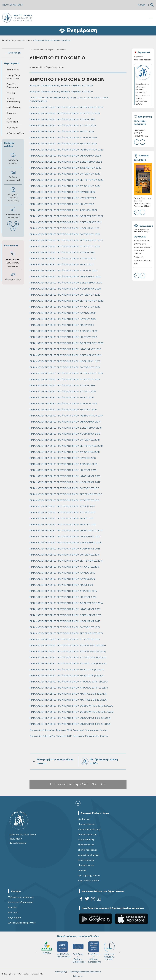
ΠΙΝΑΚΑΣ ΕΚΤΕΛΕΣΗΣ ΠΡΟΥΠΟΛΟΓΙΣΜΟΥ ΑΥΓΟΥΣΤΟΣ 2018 (65, 452)
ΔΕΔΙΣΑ (47, 948)
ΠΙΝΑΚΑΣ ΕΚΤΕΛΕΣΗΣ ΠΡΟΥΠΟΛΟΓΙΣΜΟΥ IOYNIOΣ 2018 (63, 458)
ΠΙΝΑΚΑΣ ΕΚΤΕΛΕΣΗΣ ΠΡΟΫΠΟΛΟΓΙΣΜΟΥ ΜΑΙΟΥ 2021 (61, 265)
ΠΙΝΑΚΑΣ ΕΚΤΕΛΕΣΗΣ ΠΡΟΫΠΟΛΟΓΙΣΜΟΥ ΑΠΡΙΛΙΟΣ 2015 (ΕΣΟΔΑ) (69, 682)
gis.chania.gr (84, 819)
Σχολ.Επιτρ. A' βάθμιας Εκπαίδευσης (79, 952)
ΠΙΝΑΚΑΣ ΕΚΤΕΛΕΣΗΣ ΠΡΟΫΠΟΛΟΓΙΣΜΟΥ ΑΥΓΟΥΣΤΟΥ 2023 (65, 114)
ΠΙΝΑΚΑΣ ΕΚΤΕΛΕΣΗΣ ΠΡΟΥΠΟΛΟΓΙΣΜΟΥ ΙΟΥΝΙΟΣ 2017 (62, 513)
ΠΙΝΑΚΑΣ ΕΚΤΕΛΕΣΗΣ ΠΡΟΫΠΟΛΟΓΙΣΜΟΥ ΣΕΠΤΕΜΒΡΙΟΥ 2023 (66, 108)
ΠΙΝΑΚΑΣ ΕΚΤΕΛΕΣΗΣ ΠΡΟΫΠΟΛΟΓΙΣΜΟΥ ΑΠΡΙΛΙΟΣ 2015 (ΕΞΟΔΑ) (69, 688)
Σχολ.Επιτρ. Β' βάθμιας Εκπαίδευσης (95, 952)
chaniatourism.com (88, 835)
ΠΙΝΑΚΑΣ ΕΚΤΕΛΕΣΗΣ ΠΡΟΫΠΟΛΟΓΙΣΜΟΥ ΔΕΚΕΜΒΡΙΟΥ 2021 (65, 222)
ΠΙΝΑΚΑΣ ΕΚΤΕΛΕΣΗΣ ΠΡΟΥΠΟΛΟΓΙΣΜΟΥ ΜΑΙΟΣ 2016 (61, 585)
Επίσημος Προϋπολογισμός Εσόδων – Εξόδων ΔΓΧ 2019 (61, 92)
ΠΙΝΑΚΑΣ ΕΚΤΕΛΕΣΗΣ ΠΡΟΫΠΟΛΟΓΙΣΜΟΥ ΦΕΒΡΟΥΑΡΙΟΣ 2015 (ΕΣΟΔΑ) (72, 706)
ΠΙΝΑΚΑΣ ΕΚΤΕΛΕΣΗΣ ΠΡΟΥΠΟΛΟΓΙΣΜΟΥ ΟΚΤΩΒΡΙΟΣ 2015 (65, 627)
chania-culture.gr (87, 824)
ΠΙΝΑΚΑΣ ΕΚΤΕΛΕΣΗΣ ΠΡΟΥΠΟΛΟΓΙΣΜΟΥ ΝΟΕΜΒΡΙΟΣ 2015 (65, 621)
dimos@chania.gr (13, 279)
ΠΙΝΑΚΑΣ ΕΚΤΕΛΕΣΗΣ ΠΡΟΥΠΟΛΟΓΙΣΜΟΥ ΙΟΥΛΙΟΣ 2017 (62, 506)
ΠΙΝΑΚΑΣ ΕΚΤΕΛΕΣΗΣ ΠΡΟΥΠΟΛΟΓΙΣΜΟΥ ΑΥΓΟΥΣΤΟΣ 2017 (64, 500)
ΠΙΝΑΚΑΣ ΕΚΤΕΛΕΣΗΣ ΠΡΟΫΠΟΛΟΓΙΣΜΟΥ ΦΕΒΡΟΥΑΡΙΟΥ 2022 (66, 216)
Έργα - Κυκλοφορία (12, 120)
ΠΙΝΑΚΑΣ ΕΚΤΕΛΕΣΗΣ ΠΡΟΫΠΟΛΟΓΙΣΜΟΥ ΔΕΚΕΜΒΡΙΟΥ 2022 (66, 162)
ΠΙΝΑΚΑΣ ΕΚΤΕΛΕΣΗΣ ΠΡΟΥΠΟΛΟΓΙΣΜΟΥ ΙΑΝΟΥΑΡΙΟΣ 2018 (65, 476)
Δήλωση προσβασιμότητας (22, 923)
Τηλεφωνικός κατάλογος (21, 897)
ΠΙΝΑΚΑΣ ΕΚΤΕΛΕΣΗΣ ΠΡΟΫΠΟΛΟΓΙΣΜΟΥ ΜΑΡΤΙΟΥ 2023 (63, 144)
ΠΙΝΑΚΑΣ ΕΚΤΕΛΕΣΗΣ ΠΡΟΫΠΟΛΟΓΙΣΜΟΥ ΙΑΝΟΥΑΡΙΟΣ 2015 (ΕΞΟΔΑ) (70, 724)
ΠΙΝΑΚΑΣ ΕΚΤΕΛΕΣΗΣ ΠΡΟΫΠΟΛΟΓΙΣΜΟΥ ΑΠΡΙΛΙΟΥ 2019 (63, 404)
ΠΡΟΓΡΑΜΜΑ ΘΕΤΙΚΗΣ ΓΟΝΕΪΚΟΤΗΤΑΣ (141, 133)
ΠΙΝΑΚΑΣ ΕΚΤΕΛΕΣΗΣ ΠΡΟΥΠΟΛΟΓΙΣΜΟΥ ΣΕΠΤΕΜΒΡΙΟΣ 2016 (66, 561)
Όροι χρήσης (61, 972)
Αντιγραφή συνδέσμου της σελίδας (13, 194)
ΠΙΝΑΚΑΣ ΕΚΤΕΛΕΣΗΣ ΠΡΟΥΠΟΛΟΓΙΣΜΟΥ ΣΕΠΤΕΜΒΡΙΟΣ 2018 (66, 446)
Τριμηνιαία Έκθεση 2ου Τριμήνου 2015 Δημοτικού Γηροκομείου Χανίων (69, 736)
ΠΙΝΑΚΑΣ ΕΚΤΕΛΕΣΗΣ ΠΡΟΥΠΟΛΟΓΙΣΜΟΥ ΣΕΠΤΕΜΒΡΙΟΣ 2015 (66, 633)
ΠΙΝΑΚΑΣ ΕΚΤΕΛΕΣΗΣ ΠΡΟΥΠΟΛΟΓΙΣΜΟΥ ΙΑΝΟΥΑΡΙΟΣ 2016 (65, 609)
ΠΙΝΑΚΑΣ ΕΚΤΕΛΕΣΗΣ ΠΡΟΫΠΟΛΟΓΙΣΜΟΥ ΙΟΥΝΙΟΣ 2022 (63, 198)
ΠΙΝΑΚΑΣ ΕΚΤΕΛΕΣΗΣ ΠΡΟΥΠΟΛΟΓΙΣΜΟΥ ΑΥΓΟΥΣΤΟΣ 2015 (65, 639)
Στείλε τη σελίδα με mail (13, 176)
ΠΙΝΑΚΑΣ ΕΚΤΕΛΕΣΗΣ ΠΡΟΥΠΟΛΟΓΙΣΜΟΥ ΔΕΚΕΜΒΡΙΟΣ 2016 (65, 543)
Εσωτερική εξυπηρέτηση (21, 902)
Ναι (94, 784)
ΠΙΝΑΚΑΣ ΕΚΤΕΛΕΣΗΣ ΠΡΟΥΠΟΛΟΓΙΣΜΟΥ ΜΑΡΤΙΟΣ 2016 (63, 597)
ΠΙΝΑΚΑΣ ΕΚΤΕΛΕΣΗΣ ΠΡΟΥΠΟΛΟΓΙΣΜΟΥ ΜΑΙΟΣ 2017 (61, 519)
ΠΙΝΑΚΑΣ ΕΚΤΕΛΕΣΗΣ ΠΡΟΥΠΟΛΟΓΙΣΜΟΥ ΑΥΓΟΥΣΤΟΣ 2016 (65, 567)
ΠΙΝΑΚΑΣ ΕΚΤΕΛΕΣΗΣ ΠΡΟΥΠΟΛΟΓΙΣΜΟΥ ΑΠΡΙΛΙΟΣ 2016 (63, 591)
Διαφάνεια (28, 40)
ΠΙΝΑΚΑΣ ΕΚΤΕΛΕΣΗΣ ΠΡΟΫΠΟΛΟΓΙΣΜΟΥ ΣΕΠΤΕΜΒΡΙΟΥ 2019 (66, 373)
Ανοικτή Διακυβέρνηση (13, 100)
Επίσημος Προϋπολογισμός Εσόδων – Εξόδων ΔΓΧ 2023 (61, 86)
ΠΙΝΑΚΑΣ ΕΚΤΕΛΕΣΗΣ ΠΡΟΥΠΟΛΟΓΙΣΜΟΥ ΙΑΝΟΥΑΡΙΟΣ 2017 (65, 537)
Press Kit (11, 93)
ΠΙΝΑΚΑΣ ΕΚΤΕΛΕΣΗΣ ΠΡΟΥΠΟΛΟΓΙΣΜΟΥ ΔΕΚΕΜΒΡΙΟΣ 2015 (65, 615)
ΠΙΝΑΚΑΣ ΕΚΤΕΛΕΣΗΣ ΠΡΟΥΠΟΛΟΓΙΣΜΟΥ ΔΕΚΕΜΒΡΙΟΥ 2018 (66, 428)
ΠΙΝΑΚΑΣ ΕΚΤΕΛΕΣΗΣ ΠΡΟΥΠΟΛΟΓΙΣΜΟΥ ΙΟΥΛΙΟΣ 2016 (62, 573)
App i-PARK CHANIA (88, 881)
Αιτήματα (142, 5)
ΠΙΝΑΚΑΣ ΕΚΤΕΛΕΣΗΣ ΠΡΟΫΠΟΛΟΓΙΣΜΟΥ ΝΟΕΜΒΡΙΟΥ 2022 (65, 168)
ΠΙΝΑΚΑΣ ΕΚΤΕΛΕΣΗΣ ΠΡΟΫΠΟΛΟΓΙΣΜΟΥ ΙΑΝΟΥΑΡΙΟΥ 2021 (65, 277)
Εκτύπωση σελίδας (13, 158)
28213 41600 (13, 260)
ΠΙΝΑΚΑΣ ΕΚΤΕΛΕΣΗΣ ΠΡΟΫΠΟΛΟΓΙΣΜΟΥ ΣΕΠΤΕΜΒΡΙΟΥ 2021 (66, 240)
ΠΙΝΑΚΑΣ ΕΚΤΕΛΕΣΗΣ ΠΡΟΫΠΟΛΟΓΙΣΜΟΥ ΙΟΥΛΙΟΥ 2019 (62, 386)
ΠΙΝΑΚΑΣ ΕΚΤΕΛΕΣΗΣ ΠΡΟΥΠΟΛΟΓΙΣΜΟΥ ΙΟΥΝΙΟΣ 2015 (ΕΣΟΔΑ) (68, 658)
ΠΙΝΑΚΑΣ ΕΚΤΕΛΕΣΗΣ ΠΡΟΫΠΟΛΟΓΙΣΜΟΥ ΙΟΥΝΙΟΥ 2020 (63, 319)
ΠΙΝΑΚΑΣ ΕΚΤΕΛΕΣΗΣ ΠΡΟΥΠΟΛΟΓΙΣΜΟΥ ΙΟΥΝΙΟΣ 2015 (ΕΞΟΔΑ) (68, 664)
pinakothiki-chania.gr (89, 855)
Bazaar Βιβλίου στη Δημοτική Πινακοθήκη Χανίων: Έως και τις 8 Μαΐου (142, 202)
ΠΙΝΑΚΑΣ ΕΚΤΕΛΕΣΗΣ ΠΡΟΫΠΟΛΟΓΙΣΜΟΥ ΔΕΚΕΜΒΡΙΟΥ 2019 (66, 355)
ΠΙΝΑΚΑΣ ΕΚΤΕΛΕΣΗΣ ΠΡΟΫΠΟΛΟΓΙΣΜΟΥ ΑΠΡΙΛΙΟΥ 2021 (63, 271)
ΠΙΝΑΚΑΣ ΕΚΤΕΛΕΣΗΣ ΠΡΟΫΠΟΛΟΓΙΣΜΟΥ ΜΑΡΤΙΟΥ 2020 (63, 337)
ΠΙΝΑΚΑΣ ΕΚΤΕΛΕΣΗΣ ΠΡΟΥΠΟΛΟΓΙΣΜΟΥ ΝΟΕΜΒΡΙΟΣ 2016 (65, 549)
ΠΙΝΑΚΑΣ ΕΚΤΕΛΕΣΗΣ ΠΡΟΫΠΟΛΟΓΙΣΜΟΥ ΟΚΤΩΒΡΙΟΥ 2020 (65, 295)
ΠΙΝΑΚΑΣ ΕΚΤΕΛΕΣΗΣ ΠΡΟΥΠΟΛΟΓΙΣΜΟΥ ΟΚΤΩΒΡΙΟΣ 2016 (65, 555)
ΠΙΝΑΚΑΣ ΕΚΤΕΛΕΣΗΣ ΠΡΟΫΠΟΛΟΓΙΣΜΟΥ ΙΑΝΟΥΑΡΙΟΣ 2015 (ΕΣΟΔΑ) (70, 718)
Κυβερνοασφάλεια (14, 133)
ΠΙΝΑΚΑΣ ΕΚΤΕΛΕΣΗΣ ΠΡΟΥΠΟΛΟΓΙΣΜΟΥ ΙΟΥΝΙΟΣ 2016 (63, 579)
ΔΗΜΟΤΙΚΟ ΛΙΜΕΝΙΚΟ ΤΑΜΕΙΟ (110, 951)
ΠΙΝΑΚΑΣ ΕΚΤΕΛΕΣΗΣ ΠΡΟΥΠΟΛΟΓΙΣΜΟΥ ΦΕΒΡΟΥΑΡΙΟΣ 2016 (66, 603)
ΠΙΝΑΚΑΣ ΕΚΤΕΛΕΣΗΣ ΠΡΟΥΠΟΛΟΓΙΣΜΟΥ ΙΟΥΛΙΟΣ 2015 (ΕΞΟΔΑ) (68, 652)
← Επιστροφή (13, 53)
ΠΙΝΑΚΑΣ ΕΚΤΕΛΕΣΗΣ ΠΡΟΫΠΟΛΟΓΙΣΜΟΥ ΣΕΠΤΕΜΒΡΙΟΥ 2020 (66, 301)
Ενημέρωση (16, 40)
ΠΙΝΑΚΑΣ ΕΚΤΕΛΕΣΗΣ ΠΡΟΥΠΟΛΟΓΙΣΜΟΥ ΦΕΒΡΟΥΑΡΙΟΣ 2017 (66, 531)
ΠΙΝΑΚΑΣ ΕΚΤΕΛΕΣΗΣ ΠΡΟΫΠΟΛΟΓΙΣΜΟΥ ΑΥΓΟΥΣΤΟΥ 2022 (65, 186)
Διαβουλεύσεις (14, 107)
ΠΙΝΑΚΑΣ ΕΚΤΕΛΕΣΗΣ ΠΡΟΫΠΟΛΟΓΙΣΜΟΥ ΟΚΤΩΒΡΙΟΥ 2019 (65, 367)
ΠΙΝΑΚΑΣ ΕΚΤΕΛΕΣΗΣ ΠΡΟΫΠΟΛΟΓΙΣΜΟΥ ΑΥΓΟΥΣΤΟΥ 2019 (65, 380)
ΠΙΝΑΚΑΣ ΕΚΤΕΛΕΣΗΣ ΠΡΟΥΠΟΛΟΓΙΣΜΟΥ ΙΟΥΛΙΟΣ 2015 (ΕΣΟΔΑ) (68, 646)
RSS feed (13, 913)
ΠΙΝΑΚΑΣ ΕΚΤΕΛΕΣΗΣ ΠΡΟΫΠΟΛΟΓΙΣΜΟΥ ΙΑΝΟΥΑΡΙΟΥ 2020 (65, 349)
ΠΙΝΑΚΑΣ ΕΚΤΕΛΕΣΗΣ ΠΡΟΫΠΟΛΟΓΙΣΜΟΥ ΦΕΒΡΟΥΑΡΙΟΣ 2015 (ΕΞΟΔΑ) (72, 712)
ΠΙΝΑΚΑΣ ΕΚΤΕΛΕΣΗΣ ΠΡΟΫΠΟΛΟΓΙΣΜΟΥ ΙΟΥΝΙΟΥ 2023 (63, 126)
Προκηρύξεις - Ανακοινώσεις (13, 77)
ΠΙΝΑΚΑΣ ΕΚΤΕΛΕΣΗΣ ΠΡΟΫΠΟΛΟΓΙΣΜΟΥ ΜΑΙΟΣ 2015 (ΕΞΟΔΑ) (67, 676)
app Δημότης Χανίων (89, 876)
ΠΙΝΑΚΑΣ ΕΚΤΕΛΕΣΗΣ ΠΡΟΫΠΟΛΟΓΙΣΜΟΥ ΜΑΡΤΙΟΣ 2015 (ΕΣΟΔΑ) (68, 694)
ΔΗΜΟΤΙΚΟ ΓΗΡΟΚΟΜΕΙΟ (64, 950)
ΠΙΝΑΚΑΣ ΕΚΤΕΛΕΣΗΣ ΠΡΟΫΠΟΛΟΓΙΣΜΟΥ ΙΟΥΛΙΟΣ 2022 (62, 192)
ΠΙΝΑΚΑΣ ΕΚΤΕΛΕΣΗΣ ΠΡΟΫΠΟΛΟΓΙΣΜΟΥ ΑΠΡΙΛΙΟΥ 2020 (64, 331)
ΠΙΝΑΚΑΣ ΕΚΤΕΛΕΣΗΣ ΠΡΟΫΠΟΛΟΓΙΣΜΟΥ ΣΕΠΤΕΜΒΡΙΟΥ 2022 (66, 180)
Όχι (103, 784)
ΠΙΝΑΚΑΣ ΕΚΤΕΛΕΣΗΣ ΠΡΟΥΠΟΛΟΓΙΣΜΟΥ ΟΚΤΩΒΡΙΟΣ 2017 (64, 488)
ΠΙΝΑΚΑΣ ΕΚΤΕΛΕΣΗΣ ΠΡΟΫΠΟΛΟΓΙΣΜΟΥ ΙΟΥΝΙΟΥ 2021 (63, 259)
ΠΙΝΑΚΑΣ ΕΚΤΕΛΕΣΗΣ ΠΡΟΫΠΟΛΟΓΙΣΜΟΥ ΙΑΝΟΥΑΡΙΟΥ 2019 (65, 422)
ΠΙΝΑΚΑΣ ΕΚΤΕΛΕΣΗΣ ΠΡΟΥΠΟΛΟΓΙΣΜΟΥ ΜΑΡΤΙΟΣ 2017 (63, 525)
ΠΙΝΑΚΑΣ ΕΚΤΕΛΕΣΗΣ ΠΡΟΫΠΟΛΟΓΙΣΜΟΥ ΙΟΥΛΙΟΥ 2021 (62, 253)
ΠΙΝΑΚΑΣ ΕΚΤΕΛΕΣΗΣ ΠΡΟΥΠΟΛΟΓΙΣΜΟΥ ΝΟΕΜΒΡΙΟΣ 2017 (65, 482)
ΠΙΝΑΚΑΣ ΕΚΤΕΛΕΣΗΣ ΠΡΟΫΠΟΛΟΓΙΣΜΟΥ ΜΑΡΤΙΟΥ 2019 (63, 410)
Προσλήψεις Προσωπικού (12, 86)
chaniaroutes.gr (86, 845)
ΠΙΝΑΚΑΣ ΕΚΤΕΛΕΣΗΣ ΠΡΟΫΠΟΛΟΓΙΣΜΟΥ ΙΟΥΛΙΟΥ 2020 (63, 313)
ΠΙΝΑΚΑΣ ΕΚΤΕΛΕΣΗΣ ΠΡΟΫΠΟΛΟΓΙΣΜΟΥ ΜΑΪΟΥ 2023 (62, 132)
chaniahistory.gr (86, 865)
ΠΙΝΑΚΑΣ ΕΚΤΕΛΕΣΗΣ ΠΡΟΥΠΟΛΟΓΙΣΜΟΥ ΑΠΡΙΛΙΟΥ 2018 (63, 464)
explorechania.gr (87, 840)
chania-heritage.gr (88, 850)
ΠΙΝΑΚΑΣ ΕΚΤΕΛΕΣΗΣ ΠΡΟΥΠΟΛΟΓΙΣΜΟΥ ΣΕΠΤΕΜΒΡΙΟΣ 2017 (66, 494)
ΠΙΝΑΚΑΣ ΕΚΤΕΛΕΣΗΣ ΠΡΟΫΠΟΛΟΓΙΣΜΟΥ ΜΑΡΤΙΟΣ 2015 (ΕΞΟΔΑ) (68, 700)
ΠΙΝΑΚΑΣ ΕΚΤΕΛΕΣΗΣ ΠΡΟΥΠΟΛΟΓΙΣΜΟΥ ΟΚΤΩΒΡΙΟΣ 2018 (65, 440)
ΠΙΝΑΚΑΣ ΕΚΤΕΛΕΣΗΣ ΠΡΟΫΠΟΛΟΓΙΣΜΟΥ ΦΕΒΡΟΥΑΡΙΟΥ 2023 (66, 150)
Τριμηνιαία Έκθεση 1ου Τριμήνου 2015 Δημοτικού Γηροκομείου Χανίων (69, 730)
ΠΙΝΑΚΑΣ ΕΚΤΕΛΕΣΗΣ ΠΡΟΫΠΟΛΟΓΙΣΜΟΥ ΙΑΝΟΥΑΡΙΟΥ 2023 (65, 156)
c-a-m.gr (82, 870)
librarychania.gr (86, 860)
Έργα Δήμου (12, 128)
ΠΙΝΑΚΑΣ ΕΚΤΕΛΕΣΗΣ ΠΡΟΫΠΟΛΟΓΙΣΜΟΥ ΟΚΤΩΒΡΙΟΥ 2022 (65, 174)
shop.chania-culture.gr (89, 829)
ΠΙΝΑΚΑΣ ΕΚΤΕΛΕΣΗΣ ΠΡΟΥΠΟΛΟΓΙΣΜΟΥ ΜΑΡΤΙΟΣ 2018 (63, 470)
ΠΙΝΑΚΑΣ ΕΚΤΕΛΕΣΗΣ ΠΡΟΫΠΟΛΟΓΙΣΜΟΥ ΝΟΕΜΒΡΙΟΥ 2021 (65, 228)
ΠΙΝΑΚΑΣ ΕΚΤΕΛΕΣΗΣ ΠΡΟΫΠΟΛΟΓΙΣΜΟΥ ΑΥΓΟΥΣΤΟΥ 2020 (65, 307)
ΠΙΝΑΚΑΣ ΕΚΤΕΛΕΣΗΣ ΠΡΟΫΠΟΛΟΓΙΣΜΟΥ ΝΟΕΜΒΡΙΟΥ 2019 (65, 361)
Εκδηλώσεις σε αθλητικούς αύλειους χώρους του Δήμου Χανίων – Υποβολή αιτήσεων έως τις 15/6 (143, 252)
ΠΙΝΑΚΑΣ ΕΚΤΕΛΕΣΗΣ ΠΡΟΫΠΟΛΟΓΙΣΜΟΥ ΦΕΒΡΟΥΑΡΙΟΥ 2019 (66, 416)
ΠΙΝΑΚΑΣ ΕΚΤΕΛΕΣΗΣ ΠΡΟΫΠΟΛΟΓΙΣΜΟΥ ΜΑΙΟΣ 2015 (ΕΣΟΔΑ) (67, 670)
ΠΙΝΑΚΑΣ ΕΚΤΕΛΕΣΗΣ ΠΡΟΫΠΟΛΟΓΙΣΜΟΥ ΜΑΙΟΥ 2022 (62, 204)
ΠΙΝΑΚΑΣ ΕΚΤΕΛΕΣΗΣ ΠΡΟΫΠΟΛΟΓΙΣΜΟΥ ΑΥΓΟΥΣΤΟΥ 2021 (65, 247)
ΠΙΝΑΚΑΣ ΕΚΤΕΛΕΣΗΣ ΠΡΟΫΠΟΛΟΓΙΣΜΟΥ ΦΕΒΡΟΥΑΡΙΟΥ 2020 (66, 343)
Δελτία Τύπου (13, 70)
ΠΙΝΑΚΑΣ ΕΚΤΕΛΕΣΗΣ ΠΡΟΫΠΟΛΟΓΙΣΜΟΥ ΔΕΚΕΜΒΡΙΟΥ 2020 (66, 283)
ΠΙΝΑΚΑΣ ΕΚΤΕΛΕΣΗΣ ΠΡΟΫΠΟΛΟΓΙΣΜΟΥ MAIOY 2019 (62, 398)
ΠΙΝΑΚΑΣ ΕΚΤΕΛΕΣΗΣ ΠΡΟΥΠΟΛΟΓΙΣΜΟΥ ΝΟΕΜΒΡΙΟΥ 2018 (65, 434)
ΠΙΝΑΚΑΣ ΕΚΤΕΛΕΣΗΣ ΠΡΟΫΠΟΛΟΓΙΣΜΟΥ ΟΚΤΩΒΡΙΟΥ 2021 (65, 234)
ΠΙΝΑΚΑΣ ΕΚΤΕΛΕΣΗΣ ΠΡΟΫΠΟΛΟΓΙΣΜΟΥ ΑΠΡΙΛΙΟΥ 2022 (63, 210)
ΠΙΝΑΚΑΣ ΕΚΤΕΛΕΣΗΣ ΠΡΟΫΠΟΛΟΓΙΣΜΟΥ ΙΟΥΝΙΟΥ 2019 (63, 392)
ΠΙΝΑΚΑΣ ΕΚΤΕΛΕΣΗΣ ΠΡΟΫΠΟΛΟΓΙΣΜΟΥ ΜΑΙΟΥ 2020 (62, 325)
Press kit (13, 907)
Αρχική (5, 40)
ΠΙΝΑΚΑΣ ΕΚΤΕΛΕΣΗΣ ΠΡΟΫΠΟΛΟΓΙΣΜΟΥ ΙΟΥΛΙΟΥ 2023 (62, 120)
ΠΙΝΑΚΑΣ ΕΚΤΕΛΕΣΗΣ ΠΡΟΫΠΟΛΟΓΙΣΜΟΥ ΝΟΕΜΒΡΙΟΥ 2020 (65, 289)
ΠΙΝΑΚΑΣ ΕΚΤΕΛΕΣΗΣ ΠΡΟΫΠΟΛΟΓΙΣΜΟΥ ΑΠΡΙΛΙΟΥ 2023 (63, 138)
